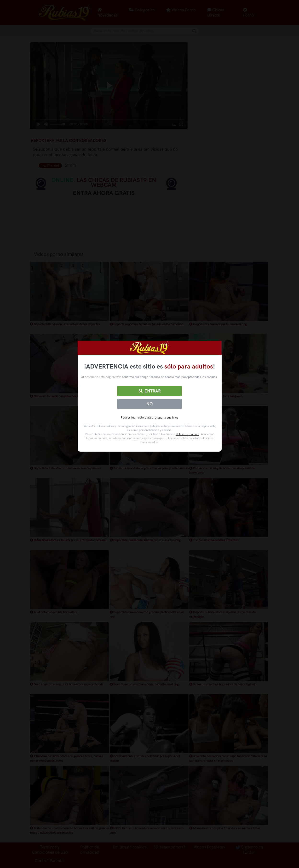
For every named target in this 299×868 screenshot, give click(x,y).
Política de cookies (188, 434)
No (149, 404)
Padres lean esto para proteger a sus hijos (149, 417)
